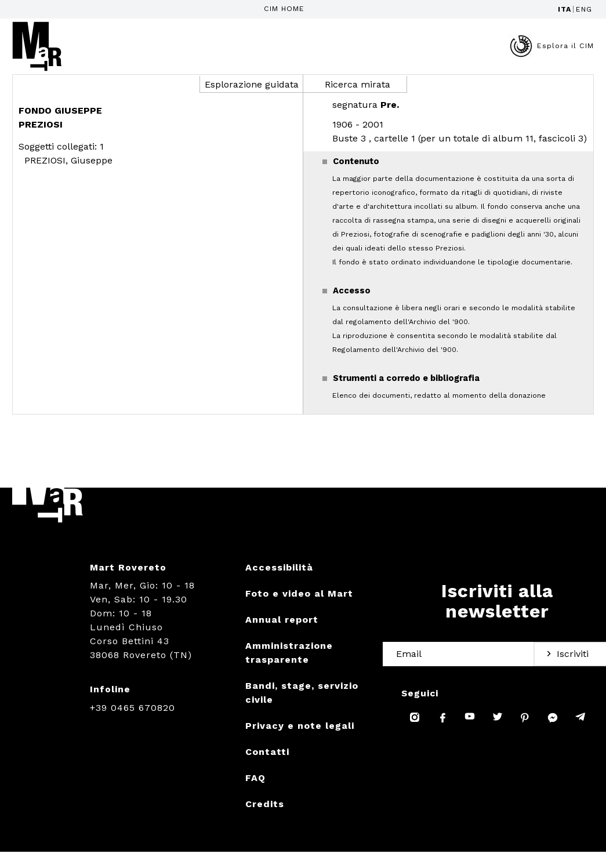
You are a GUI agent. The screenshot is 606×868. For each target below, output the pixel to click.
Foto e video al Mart (299, 593)
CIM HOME (284, 9)
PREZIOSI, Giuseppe (68, 160)
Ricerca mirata (358, 84)
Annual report (282, 620)
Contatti (267, 752)
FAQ (255, 778)
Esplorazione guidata (252, 84)
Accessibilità (279, 567)
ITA (565, 9)
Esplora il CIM (551, 46)
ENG (584, 9)
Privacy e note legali (300, 726)
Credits (265, 804)
